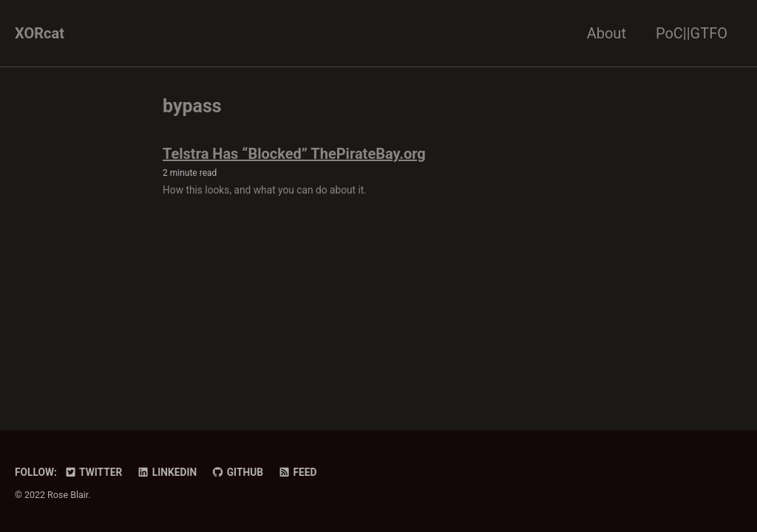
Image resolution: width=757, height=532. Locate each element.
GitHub (237, 472)
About (607, 33)
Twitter (93, 472)
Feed (298, 472)
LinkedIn (167, 472)
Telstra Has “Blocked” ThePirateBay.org (294, 154)
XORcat (40, 33)
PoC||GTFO (692, 33)
